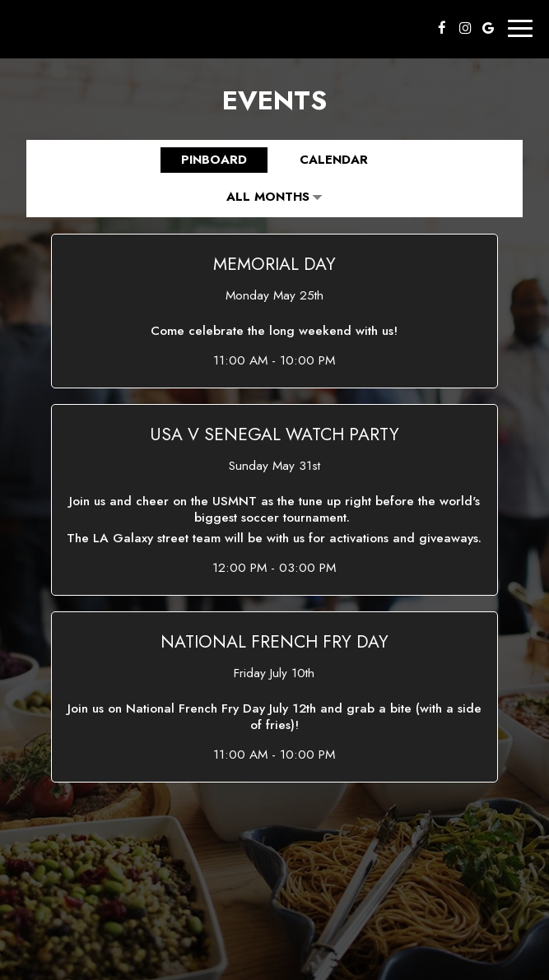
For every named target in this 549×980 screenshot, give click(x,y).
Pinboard (203, 160)
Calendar (323, 160)
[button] (274, 311)
